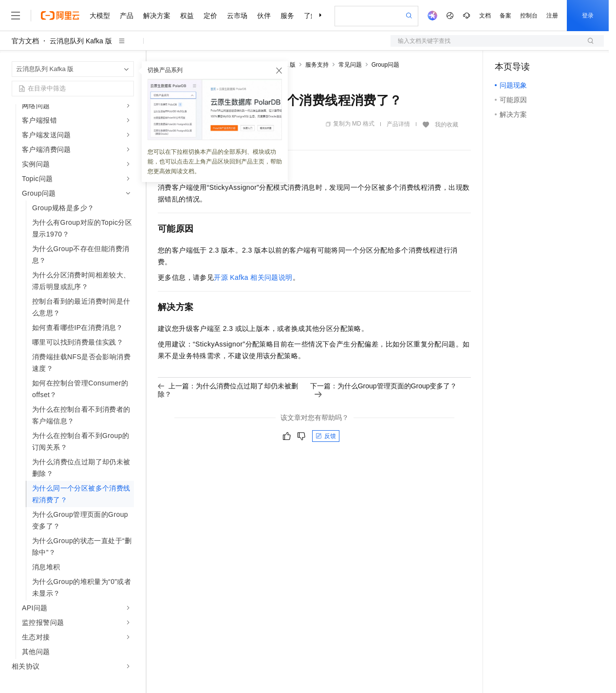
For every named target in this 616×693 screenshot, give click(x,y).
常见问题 (350, 65)
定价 (210, 16)
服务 (287, 16)
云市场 (237, 16)
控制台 (529, 16)
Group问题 (385, 65)
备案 (505, 16)
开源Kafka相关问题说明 (253, 277)
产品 (127, 16)
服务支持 (317, 65)
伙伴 (264, 16)
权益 (187, 16)
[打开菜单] (16, 16)
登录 (588, 16)
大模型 (100, 16)
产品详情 (398, 124)
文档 (485, 16)
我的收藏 (447, 125)
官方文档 (25, 41)
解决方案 (157, 16)
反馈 (326, 436)
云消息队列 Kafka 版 (81, 41)
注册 (552, 16)
